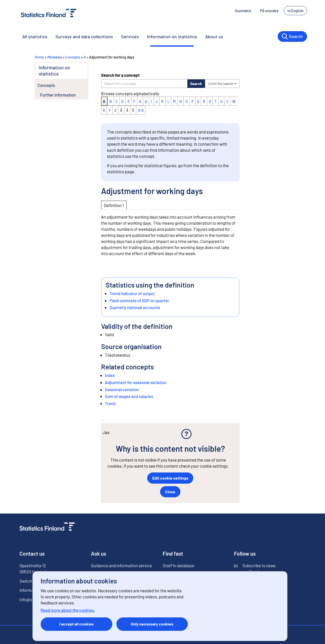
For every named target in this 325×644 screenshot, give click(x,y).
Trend (110, 403)
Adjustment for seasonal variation (136, 382)
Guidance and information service (121, 565)
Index (110, 375)
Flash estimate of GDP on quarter (139, 300)
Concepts (73, 57)
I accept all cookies (77, 624)
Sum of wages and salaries (129, 396)
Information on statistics (172, 36)
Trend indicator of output (132, 293)
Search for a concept (120, 75)
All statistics (35, 36)
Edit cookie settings (170, 478)
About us (214, 36)
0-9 (141, 110)
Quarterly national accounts (135, 307)
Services (130, 36)
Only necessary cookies (152, 624)
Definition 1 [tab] (114, 205)
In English (295, 11)
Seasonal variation (122, 389)
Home (39, 57)
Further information (58, 95)
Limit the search (222, 83)
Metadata (55, 57)
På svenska (269, 11)
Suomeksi (243, 11)
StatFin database (178, 565)
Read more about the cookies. (68, 610)
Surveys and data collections (84, 36)
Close (170, 492)
